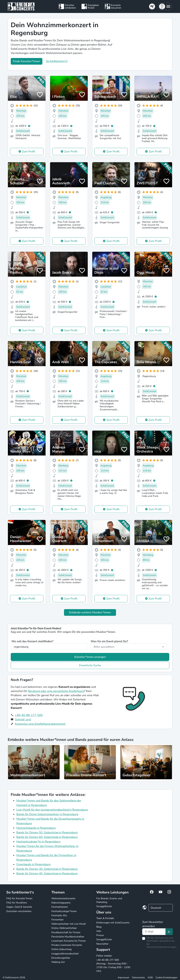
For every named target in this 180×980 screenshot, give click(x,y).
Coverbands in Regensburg (33, 864)
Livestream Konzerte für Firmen (69, 941)
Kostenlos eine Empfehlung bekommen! (40, 724)
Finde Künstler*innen (27, 61)
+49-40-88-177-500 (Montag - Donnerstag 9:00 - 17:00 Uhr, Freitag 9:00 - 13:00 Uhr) (113, 965)
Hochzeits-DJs (59, 915)
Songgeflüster (104, 906)
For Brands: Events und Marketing (109, 900)
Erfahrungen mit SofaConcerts (113, 923)
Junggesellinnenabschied (65, 954)
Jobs (99, 931)
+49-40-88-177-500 (29, 715)
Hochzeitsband (59, 907)
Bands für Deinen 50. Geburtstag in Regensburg (47, 832)
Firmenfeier (57, 920)
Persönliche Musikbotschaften (68, 937)
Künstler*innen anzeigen (90, 657)
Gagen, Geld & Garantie (19, 907)
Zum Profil (29, 152)
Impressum (124, 978)
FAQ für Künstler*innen (19, 898)
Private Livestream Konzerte (67, 945)
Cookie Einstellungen (166, 978)
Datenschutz (138, 978)
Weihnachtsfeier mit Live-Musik (69, 924)
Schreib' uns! (23, 719)
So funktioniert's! (57, 61)
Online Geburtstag (61, 949)
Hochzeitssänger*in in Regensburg (38, 842)
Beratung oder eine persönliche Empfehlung (56, 691)
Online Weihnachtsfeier (64, 928)
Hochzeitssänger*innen (64, 911)
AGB (150, 978)
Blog (99, 927)
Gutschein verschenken (19, 911)
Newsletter (102, 944)
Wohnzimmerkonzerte (63, 898)
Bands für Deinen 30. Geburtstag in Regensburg (47, 869)
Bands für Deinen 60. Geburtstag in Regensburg (47, 837)
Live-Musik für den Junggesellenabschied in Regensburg (52, 810)
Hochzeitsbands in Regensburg (36, 828)
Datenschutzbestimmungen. (162, 947)
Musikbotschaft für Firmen (66, 932)
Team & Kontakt (105, 918)
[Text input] (154, 932)
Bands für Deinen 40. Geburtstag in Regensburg (47, 873)
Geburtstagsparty (61, 903)
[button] (165, 6)
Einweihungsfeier (61, 958)
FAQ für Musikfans (17, 903)
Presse (100, 935)
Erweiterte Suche (90, 665)
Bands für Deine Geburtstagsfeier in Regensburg (47, 814)
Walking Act (58, 962)
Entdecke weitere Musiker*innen (90, 612)
